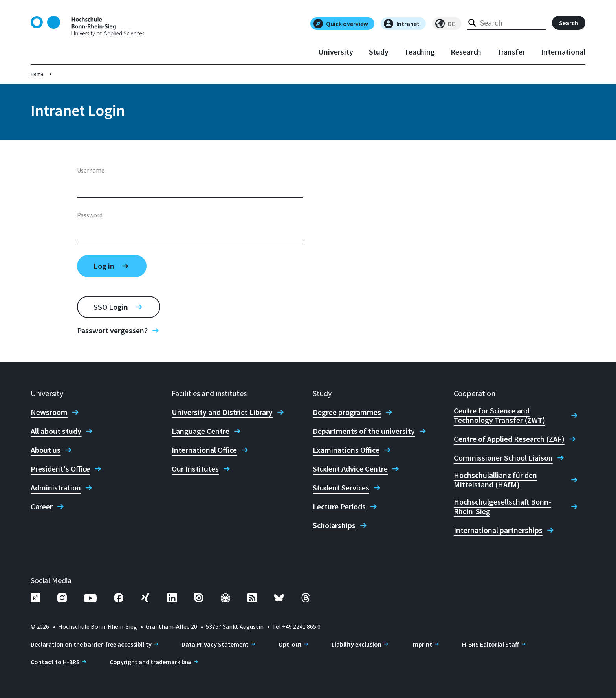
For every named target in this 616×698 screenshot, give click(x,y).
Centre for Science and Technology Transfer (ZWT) (500, 415)
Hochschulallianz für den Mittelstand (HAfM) (495, 480)
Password (90, 215)
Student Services (341, 488)
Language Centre (201, 431)
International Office (204, 450)
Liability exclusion (357, 644)
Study (379, 52)
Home (37, 74)
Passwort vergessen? (112, 331)
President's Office (60, 469)
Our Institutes (195, 469)
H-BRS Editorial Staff (490, 644)
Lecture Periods (339, 507)
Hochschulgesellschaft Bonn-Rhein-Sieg (502, 507)
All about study (56, 431)
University (336, 52)
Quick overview (341, 24)
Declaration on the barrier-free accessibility (91, 644)
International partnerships (498, 530)
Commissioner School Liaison (503, 458)
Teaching (420, 52)
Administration (56, 488)
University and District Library (222, 412)
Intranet (402, 24)
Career (42, 507)
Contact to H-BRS (55, 662)
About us (46, 450)
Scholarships (334, 525)
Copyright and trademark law (150, 662)
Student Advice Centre (350, 469)
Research (466, 52)
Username (91, 170)
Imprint (422, 644)
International (563, 52)
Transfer (511, 52)
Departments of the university (364, 431)
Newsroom (49, 412)
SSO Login (111, 307)
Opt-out (290, 644)
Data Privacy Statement (215, 644)
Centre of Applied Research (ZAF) (509, 439)
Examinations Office (346, 450)
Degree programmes (347, 412)
